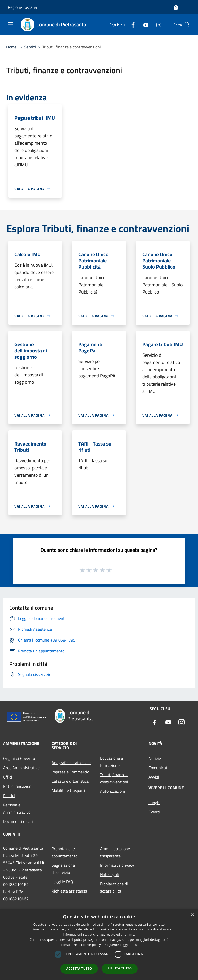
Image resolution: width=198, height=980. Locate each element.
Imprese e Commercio (70, 772)
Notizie (155, 758)
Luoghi (154, 803)
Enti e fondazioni (18, 786)
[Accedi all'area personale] (176, 8)
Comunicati (158, 768)
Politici (9, 796)
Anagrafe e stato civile (71, 763)
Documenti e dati (18, 821)
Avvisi (154, 777)
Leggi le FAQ (62, 882)
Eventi (154, 812)
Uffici (8, 777)
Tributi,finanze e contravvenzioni (114, 778)
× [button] (192, 915)
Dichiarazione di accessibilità (114, 887)
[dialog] (99, 945)
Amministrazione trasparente (115, 852)
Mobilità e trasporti (68, 790)
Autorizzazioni (113, 791)
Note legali (109, 874)
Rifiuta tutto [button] (120, 968)
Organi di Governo (19, 758)
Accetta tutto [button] (79, 969)
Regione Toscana (22, 7)
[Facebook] (131, 25)
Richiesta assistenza (69, 891)
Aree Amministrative (21, 768)
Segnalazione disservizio (63, 869)
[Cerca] (187, 25)
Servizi (30, 47)
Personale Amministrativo (17, 808)
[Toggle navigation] (10, 24)
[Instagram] (157, 25)
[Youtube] (144, 25)
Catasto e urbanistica (70, 781)
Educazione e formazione (112, 762)
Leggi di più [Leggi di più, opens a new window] (129, 945)
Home (11, 47)
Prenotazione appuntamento (64, 852)
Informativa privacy (117, 865)
